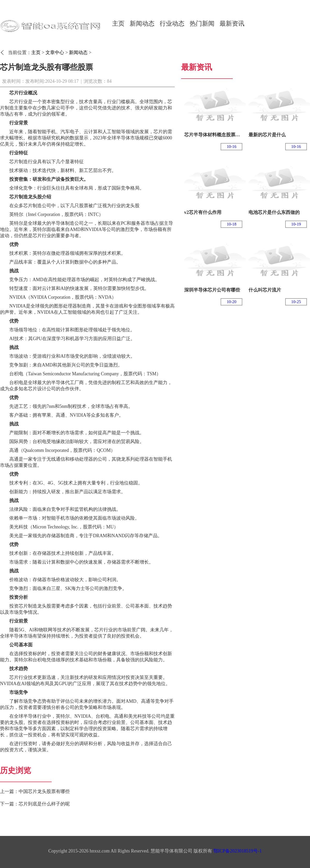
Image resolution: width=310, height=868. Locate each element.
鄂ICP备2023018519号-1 (238, 851)
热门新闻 (202, 24)
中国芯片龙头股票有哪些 (44, 791)
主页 (118, 24)
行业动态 (172, 24)
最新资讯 (232, 24)
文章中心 (55, 53)
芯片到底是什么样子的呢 (44, 804)
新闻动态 (142, 24)
